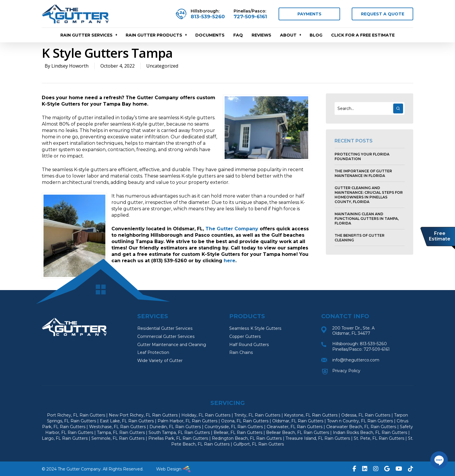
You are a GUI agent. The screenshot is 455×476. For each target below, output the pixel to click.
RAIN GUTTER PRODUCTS (157, 36)
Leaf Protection (153, 353)
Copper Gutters (245, 337)
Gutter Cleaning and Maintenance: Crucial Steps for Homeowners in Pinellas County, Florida (369, 195)
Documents (210, 36)
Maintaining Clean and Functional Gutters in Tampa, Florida (367, 219)
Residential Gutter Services (165, 329)
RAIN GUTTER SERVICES (89, 36)
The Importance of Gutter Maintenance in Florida (363, 173)
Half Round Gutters (249, 345)
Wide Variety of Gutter (160, 361)
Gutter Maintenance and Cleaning (172, 345)
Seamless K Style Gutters (255, 329)
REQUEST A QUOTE (383, 14)
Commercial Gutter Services (166, 337)
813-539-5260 (208, 17)
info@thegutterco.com (356, 359)
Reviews (261, 36)
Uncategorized (162, 66)
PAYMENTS (309, 14)
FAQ (238, 36)
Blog (316, 36)
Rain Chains (241, 353)
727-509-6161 (250, 17)
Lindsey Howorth (70, 66)
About (291, 36)
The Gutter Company (232, 229)
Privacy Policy (346, 370)
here (230, 261)
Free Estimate (440, 236)
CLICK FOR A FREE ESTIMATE (363, 36)
